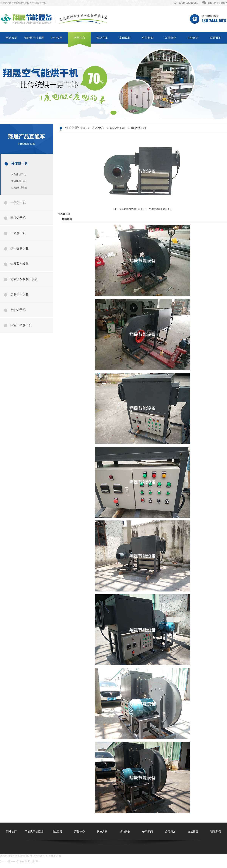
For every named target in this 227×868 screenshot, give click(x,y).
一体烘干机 (18, 202)
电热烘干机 (18, 310)
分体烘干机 (19, 163)
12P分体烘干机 (19, 188)
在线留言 (193, 38)
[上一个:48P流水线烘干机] (128, 209)
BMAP (4, 861)
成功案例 (125, 832)
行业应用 (57, 38)
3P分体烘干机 (18, 174)
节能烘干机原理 (34, 38)
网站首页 (11, 38)
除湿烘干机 (18, 218)
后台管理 (24, 861)
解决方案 (102, 38)
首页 (83, 128)
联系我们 (216, 38)
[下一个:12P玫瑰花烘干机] (157, 209)
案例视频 (125, 38)
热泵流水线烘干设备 (24, 279)
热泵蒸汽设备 (19, 264)
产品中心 (79, 38)
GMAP (14, 861)
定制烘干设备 (19, 294)
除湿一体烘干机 (21, 325)
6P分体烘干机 (18, 181)
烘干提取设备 (19, 248)
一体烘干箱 (18, 233)
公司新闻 (148, 38)
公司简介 (170, 38)
